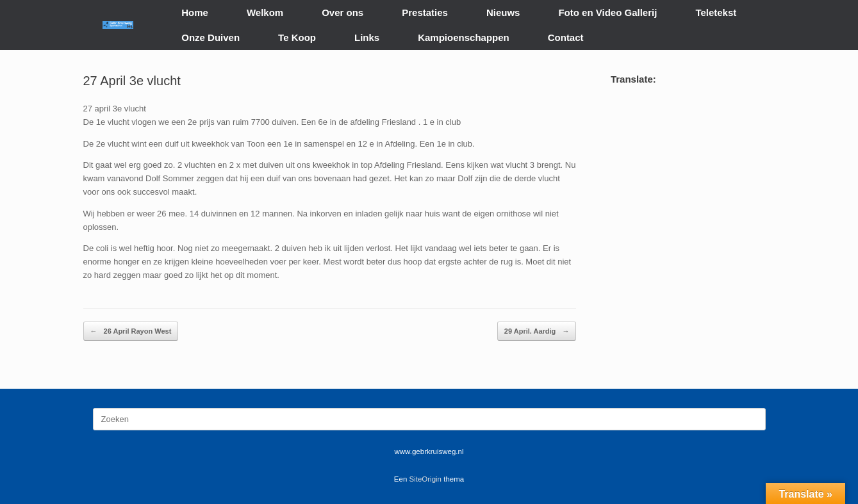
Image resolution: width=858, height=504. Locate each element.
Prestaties (425, 12)
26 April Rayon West (131, 331)
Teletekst (716, 12)
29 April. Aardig (537, 331)
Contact (566, 37)
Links (367, 37)
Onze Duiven (210, 37)
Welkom (265, 12)
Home (195, 12)
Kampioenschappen (464, 37)
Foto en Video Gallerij (607, 12)
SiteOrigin (426, 479)
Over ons (342, 12)
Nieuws (503, 12)
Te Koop (297, 37)
